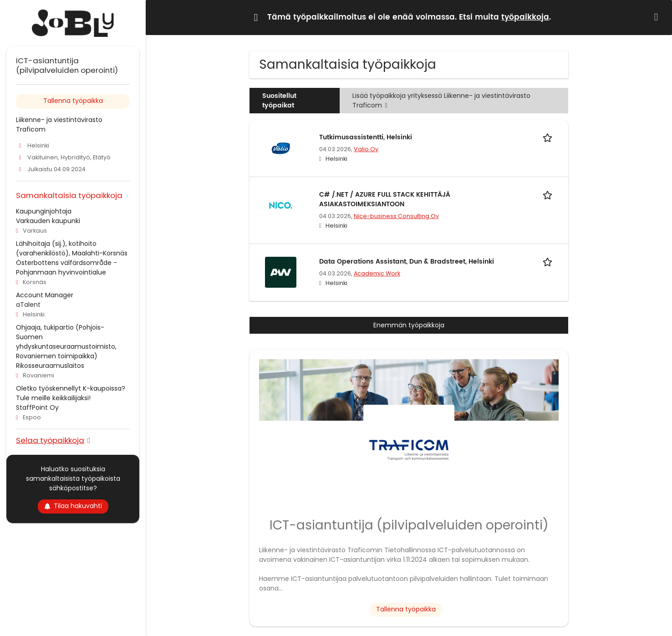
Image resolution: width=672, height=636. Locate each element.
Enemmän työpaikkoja (409, 325)
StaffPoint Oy (37, 407)
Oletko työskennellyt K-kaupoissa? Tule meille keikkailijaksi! (71, 393)
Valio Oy (366, 149)
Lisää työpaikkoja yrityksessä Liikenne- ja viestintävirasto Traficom (441, 100)
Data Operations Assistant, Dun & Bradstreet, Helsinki (407, 262)
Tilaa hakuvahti (73, 506)
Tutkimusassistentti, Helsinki (366, 137)
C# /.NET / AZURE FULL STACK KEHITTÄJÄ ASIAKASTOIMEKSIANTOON (385, 199)
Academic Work (377, 273)
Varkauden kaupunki (48, 221)
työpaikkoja (525, 17)
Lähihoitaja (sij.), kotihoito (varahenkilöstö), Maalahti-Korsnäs (72, 248)
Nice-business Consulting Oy (396, 216)
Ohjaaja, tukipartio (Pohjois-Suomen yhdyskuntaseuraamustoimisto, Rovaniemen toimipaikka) (66, 342)
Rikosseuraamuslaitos (50, 366)
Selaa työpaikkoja (50, 440)
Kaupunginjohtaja (44, 211)
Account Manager (45, 295)
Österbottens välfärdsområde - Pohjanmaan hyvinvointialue (66, 267)
